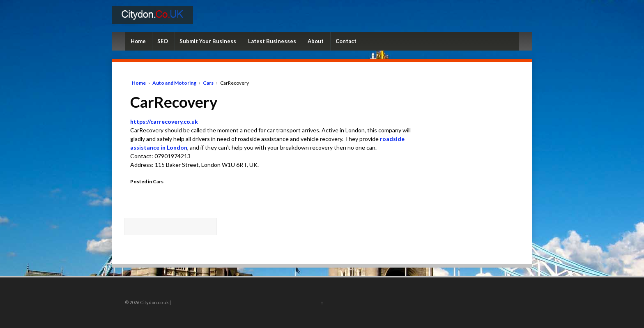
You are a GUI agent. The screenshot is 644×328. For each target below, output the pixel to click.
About (316, 41)
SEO (163, 41)
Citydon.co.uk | (155, 302)
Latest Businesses (272, 41)
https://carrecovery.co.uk (164, 121)
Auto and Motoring (174, 83)
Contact (346, 41)
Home (138, 41)
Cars (208, 83)
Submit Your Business (208, 41)
